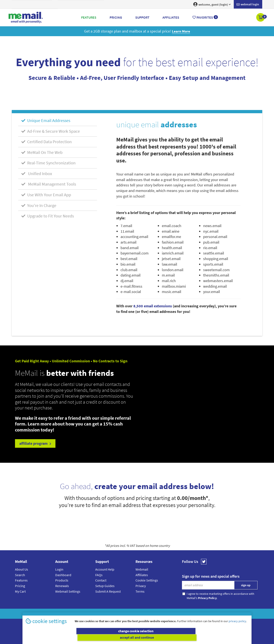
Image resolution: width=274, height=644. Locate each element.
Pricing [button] (116, 17)
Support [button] (142, 17)
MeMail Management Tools (49, 184)
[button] (261, 18)
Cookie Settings (147, 580)
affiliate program (35, 443)
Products (62, 580)
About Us (22, 569)
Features (21, 580)
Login (59, 569)
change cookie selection (81, 638)
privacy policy (237, 628)
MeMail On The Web (42, 152)
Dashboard (63, 575)
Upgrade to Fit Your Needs (48, 216)
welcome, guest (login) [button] (212, 4)
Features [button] (89, 17)
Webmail (142, 569)
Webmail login (248, 4)
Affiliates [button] (171, 17)
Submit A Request (108, 591)
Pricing (20, 586)
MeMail (109, 614)
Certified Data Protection (47, 142)
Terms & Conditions (166, 614)
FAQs (99, 575)
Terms (140, 591)
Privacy (141, 586)
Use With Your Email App (46, 195)
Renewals (62, 586)
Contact (101, 580)
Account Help (105, 569)
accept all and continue (193, 638)
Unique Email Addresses (46, 120)
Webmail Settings (68, 591)
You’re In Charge (39, 205)
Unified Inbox (37, 173)
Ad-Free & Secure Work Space (51, 131)
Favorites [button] (205, 17)
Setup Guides (105, 586)
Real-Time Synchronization (48, 163)
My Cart (20, 591)
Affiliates (142, 575)
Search (20, 575)
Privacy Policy (147, 614)
